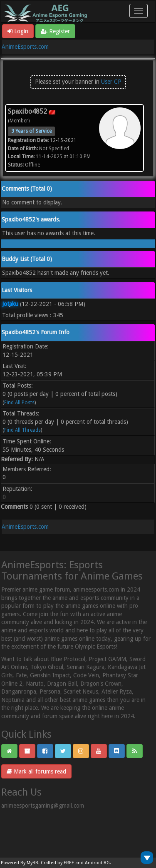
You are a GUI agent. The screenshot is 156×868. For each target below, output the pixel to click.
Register (55, 31)
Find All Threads (22, 430)
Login (18, 31)
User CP (111, 82)
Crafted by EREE (57, 863)
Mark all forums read (36, 771)
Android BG (97, 863)
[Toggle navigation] (139, 11)
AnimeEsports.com (25, 47)
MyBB (32, 863)
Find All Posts (19, 403)
